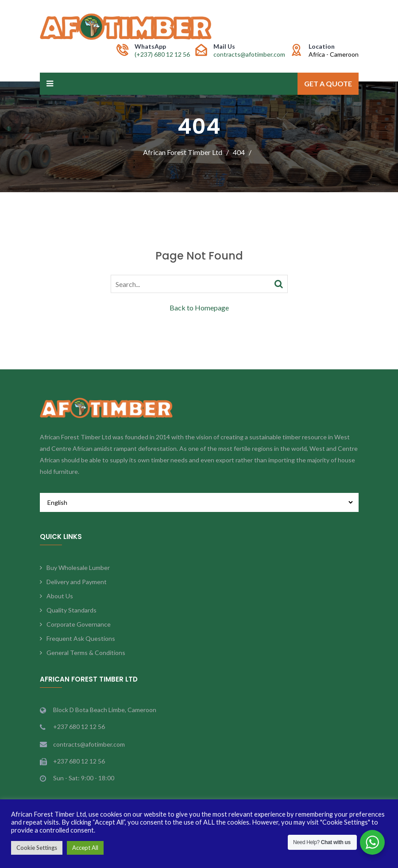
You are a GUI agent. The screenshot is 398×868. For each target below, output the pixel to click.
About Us (60, 596)
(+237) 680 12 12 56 (162, 54)
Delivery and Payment (77, 582)
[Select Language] (199, 502)
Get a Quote (328, 83)
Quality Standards (71, 610)
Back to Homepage (199, 307)
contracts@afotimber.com (249, 54)
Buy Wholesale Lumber (78, 568)
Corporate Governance (79, 624)
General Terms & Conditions (86, 653)
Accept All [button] (85, 848)
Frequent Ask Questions (81, 638)
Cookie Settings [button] (37, 848)
